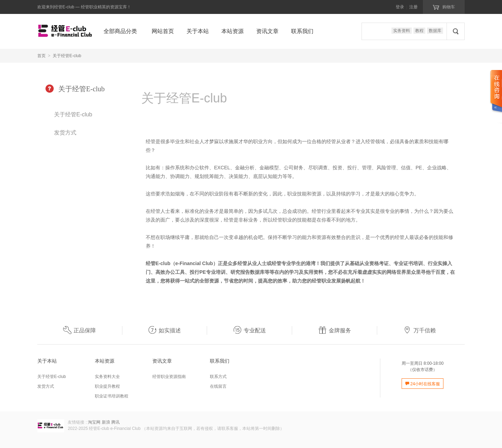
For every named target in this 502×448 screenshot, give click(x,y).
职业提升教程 (107, 386)
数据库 (435, 31)
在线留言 (218, 386)
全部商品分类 (120, 31)
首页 (41, 56)
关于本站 (198, 31)
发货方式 (65, 133)
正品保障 (79, 330)
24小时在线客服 (423, 384)
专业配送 (250, 330)
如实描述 (165, 330)
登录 (400, 7)
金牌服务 (335, 330)
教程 (419, 31)
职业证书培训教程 (112, 396)
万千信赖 (419, 330)
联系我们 (302, 31)
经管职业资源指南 (169, 377)
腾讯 (115, 422)
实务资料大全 (107, 377)
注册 (413, 7)
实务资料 (402, 31)
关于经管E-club (67, 56)
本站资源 (233, 31)
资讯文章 (267, 31)
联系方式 (218, 377)
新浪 (106, 422)
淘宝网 (94, 422)
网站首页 (163, 31)
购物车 (444, 7)
